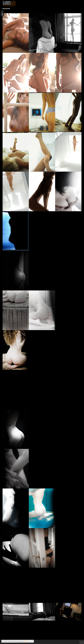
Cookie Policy (26, 641)
